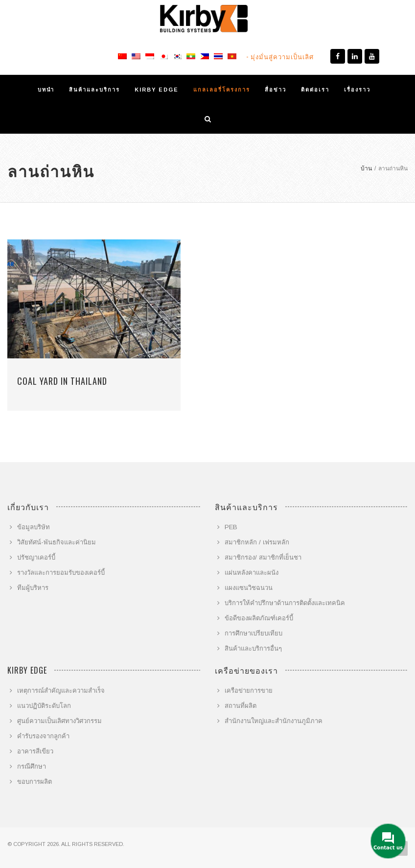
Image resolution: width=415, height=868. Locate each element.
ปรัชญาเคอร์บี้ (36, 557)
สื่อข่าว (276, 90)
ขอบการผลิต (35, 782)
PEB (231, 527)
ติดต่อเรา (315, 90)
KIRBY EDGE (157, 90)
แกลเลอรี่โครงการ (222, 90)
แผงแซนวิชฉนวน (249, 588)
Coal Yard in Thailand (62, 381)
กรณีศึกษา (32, 766)
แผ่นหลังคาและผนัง (252, 573)
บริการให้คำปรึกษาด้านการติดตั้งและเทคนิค (285, 603)
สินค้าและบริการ (94, 90)
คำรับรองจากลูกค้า (43, 736)
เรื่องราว (357, 90)
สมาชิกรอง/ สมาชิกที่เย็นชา (263, 557)
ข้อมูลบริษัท (34, 527)
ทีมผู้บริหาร (33, 588)
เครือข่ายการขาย (249, 691)
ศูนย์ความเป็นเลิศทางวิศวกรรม (59, 721)
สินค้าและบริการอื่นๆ (253, 648)
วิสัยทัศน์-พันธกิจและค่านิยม (57, 542)
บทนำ (46, 90)
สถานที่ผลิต (241, 706)
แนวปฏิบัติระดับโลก (44, 706)
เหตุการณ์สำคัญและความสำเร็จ (61, 691)
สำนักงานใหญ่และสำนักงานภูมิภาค (274, 721)
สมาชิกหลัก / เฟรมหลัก (257, 542)
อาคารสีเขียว (35, 751)
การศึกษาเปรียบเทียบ (254, 633)
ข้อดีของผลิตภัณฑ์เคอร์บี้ (259, 618)
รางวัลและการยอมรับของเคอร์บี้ (61, 573)
